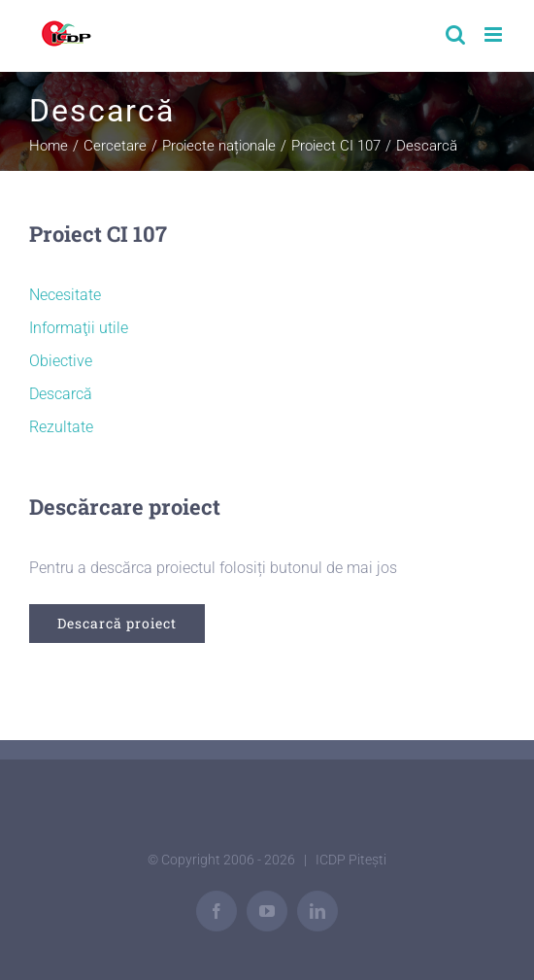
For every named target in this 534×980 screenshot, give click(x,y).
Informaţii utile (79, 328)
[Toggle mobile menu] (495, 34)
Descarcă (61, 394)
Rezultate (61, 427)
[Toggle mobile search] (455, 34)
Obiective (61, 361)
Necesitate (65, 295)
